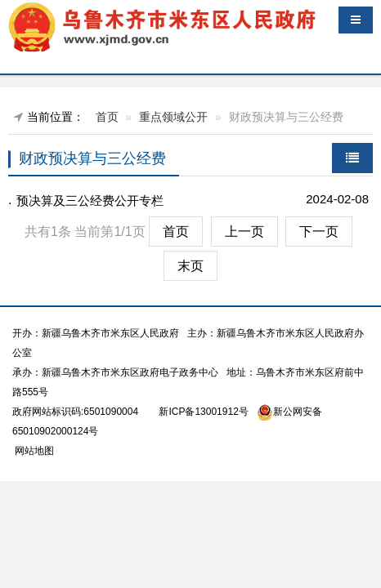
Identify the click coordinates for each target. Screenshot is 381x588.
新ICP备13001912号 (203, 412)
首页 (107, 117)
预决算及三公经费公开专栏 (90, 200)
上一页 (244, 232)
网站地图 (33, 451)
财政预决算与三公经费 (92, 158)
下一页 (319, 232)
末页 (190, 266)
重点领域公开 (173, 117)
